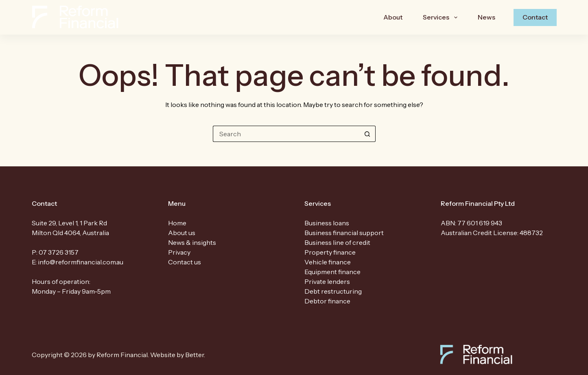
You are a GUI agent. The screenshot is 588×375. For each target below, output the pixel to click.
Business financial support (344, 233)
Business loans (327, 223)
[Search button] (367, 134)
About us (182, 233)
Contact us (185, 262)
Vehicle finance (328, 262)
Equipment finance (332, 272)
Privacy (179, 252)
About (393, 17)
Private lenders (327, 281)
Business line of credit (337, 242)
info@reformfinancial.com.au (81, 262)
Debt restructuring (333, 291)
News (486, 17)
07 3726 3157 (59, 252)
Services (442, 17)
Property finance (330, 252)
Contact (535, 17)
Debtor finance (327, 301)
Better (195, 355)
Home (177, 223)
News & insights (192, 242)
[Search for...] (286, 134)
